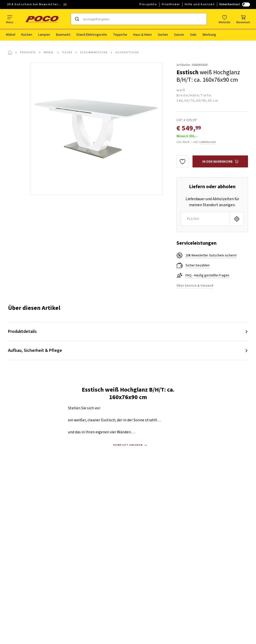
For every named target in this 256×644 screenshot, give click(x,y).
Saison (179, 35)
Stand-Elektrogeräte (92, 35)
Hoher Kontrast (235, 4)
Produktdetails (22, 331)
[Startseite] (10, 52)
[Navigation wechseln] (10, 19)
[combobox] (205, 219)
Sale (193, 35)
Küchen (27, 35)
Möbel (11, 35)
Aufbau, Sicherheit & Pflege (35, 350)
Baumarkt (63, 35)
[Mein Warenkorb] (243, 19)
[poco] (42, 19)
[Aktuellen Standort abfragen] (237, 219)
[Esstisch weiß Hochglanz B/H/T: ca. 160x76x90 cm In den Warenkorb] (220, 161)
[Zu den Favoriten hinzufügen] (182, 161)
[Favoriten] (224, 19)
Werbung (209, 35)
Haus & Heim (142, 35)
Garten (163, 35)
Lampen (44, 35)
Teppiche (120, 35)
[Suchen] (77, 19)
